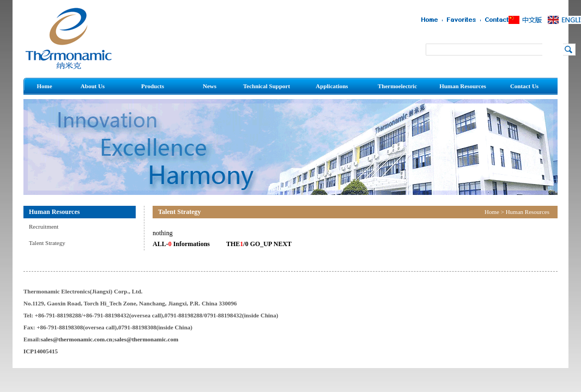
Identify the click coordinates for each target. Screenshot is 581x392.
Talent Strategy (47, 243)
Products (153, 86)
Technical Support (267, 86)
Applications (332, 86)
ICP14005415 (41, 351)
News (210, 86)
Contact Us (524, 86)
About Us (93, 86)
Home (44, 86)
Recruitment (44, 226)
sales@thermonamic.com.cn (77, 339)
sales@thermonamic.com (146, 339)
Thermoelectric (397, 86)
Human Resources (463, 86)
